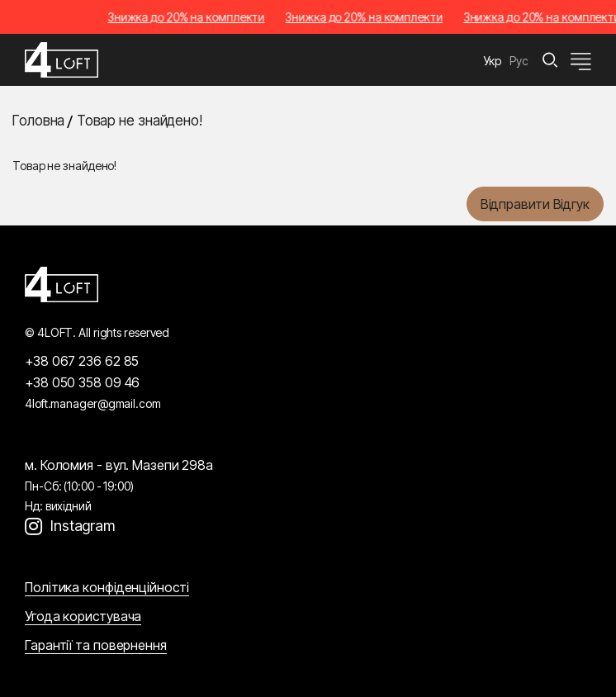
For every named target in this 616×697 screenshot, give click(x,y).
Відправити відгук (535, 204)
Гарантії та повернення (96, 645)
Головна (38, 121)
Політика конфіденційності (107, 587)
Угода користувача (83, 616)
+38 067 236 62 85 (82, 361)
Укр (493, 61)
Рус (519, 61)
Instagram (83, 526)
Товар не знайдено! (140, 121)
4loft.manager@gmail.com (93, 403)
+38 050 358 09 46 (82, 382)
